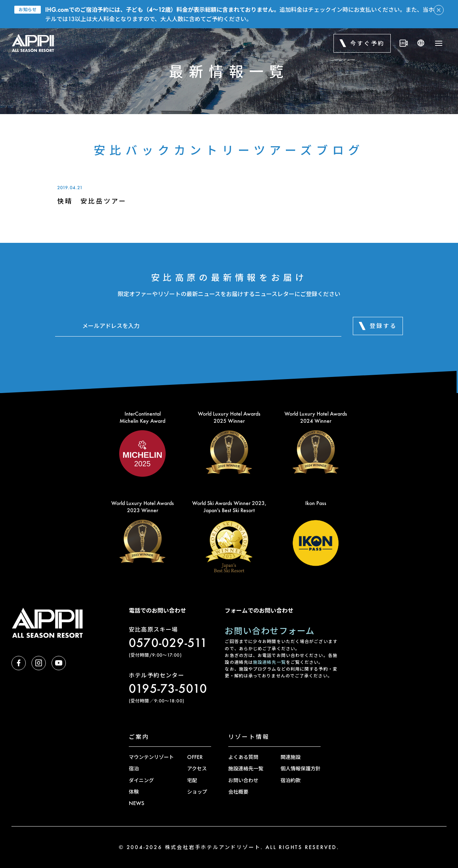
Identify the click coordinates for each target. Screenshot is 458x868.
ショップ (197, 792)
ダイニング (141, 780)
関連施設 (291, 757)
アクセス (197, 768)
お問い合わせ (243, 780)
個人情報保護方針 (301, 768)
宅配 (192, 780)
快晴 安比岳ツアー (92, 201)
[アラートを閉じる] (439, 10)
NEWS (137, 803)
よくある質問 (243, 757)
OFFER (195, 757)
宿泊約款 (291, 780)
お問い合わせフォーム (270, 631)
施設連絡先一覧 (269, 662)
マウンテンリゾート (151, 757)
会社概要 (238, 792)
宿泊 (134, 768)
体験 (134, 792)
